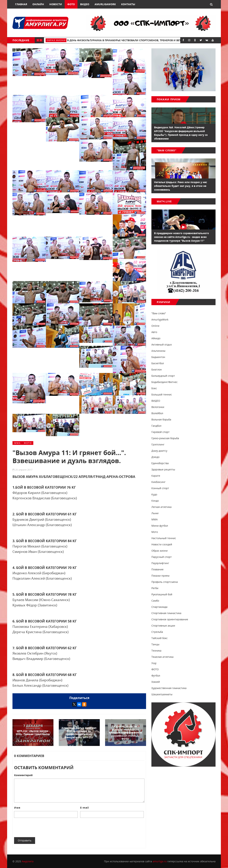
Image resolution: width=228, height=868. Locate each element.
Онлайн (38, 4)
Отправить (25, 840)
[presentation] (41, 827)
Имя (17, 808)
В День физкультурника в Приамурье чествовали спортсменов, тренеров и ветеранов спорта (135, 40)
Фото (71, 4)
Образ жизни (56, 40)
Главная (21, 4)
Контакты (128, 4)
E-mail (85, 808)
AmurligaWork (105, 4)
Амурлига (28, 861)
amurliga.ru (160, 861)
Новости (56, 4)
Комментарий (23, 775)
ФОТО (28, 443)
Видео (85, 4)
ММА (17, 443)
